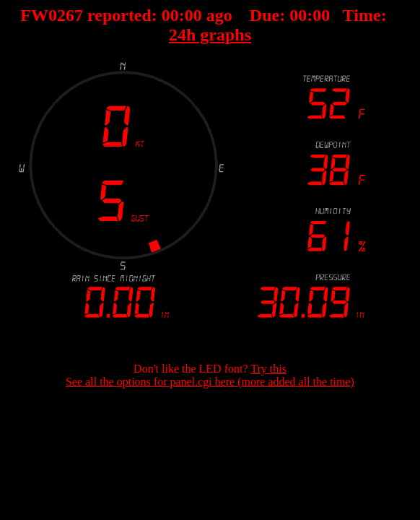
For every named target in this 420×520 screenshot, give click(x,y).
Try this (268, 369)
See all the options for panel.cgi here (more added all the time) (210, 382)
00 (170, 15)
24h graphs (210, 35)
